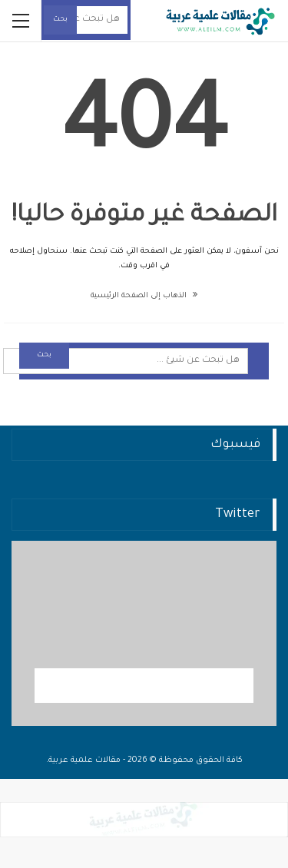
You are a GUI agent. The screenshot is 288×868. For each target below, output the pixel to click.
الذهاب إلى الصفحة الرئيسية (144, 296)
